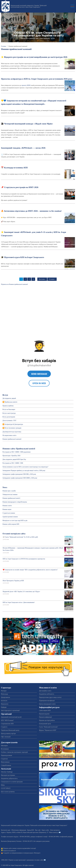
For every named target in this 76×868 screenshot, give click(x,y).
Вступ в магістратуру (9, 413)
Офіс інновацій (6, 737)
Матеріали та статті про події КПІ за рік (15, 520)
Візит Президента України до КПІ (13, 581)
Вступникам (5, 749)
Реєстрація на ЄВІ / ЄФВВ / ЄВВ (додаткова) (16, 452)
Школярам (4, 746)
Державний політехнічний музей (11, 717)
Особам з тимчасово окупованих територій (14, 752)
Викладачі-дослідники (8, 775)
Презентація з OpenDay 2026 (11, 456)
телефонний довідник (66, 837)
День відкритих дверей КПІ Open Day (14, 459)
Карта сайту (45, 830)
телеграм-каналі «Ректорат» (32, 853)
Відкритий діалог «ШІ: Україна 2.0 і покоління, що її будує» (21, 592)
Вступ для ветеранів (9, 417)
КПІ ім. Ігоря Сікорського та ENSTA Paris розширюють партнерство (24, 559)
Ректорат (4, 691)
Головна (4, 46)
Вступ (5, 395)
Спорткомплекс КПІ (7, 724)
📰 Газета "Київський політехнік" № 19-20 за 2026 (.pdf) (20, 537)
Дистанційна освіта (45, 691)
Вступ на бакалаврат (9, 409)
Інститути (4, 701)
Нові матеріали (55, 830)
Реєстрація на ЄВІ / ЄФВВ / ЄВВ (13, 463)
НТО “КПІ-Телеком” (7, 720)
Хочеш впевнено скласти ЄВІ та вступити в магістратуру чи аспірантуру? (25, 467)
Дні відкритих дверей (9, 398)
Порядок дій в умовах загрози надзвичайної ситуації (20, 848)
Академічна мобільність (47, 694)
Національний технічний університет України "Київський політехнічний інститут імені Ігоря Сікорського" (29, 6)
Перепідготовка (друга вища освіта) (50, 697)
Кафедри (4, 707)
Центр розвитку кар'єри (8, 734)
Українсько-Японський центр (10, 730)
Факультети (5, 704)
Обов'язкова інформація (19, 830)
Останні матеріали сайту (14, 534)
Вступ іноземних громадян (13, 428)
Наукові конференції (45, 717)
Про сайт (38, 830)
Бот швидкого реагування (42, 841)
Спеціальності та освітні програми (12, 782)
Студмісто (4, 727)
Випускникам (5, 762)
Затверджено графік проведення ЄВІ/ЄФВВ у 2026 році (20, 478)
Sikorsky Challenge (7, 772)
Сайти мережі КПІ (45, 710)
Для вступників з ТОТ (9, 421)
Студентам (4, 759)
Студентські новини (9, 513)
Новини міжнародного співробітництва (15, 502)
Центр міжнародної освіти (47, 704)
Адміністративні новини (10, 517)
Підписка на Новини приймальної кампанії (14, 284)
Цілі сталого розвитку (8, 792)
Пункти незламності (10, 851)
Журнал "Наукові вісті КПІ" (48, 730)
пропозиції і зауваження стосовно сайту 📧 (32, 860)
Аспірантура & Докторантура (14, 424)
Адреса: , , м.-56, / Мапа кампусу (30, 832)
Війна (3, 785)
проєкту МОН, (26, 85)
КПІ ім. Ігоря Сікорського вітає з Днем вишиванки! (19, 602)
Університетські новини (10, 495)
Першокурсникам (7, 755)
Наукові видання (44, 714)
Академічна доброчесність (9, 778)
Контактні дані (6, 830)
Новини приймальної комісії (11, 498)
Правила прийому (8, 406)
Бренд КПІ (31, 830)
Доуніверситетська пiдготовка (12, 432)
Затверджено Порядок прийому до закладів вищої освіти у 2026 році (24, 471)
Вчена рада (4, 694)
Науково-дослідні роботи (47, 720)
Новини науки (7, 509)
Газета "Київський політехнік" (49, 727)
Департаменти (5, 697)
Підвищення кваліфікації (47, 701)
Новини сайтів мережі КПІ (11, 524)
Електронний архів (45, 724)
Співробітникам (6, 765)
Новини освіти (7, 506)
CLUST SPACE (6, 788)
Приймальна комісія (11, 402)
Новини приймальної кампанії (12, 439)
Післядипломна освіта (9, 435)
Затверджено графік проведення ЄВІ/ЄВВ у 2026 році (19, 474)
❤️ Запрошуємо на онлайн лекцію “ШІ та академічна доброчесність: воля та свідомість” (30, 570)
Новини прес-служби (9, 491)
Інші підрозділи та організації (10, 710)
